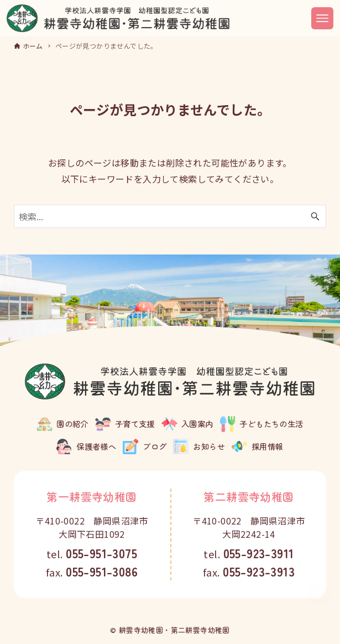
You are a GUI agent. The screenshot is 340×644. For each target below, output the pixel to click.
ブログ (155, 446)
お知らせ (209, 446)
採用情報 (268, 446)
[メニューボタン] (322, 18)
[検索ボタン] (315, 216)
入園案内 (197, 424)
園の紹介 (72, 424)
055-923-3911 (259, 553)
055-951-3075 (101, 553)
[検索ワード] (170, 216)
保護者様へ (96, 446)
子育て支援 (135, 424)
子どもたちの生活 (271, 424)
